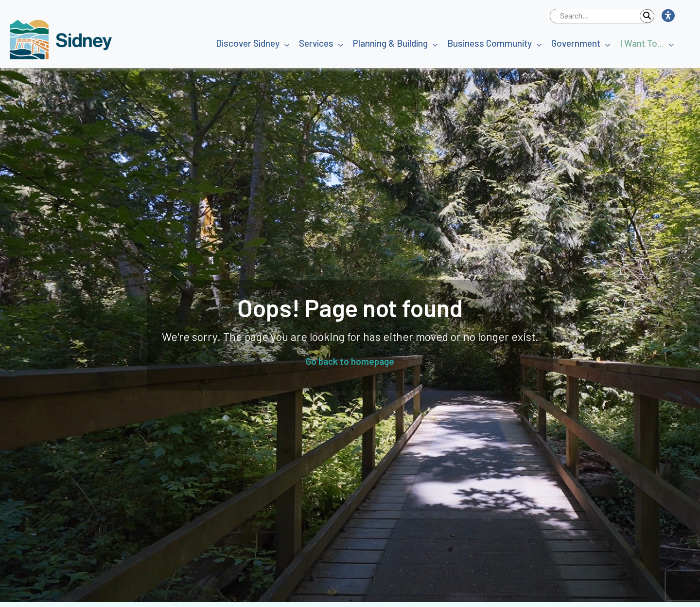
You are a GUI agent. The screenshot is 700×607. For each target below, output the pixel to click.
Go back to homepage (350, 361)
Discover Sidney (248, 43)
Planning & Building (390, 43)
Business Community (490, 43)
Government (576, 43)
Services (316, 43)
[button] (668, 16)
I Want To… (642, 43)
